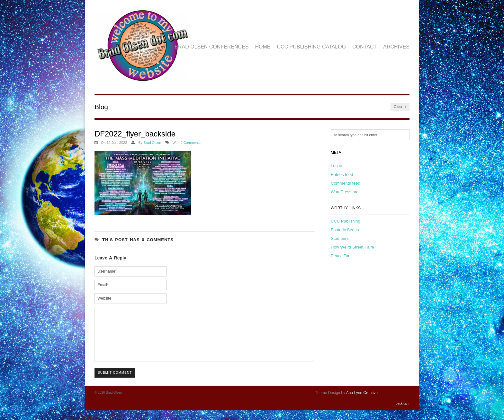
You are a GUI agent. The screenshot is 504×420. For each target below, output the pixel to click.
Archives (396, 47)
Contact (364, 47)
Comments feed (346, 183)
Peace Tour (341, 256)
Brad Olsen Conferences (212, 47)
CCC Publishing (346, 221)
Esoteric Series (345, 230)
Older (400, 107)
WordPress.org (345, 192)
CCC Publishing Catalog (312, 47)
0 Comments (190, 143)
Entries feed (342, 175)
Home (263, 47)
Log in (336, 166)
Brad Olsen (152, 143)
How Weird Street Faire (352, 247)
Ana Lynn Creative (362, 402)
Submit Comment (115, 382)
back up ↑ (403, 413)
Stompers (340, 238)
